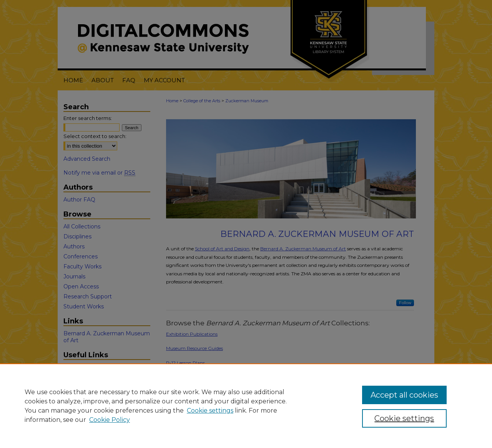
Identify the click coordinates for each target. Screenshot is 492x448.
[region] (246, 406)
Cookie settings (210, 411)
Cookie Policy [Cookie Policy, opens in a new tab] (110, 420)
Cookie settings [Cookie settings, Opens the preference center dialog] (404, 418)
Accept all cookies (404, 395)
